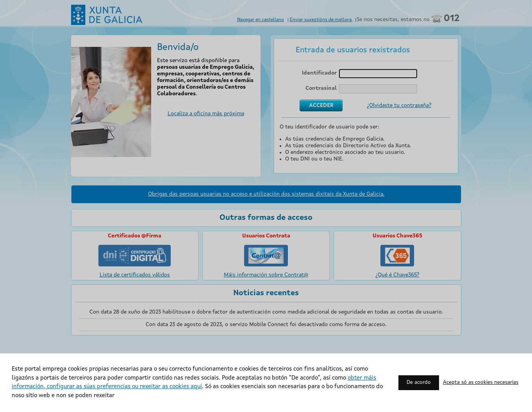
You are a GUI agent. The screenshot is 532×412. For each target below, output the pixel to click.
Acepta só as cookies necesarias (481, 383)
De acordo (419, 383)
